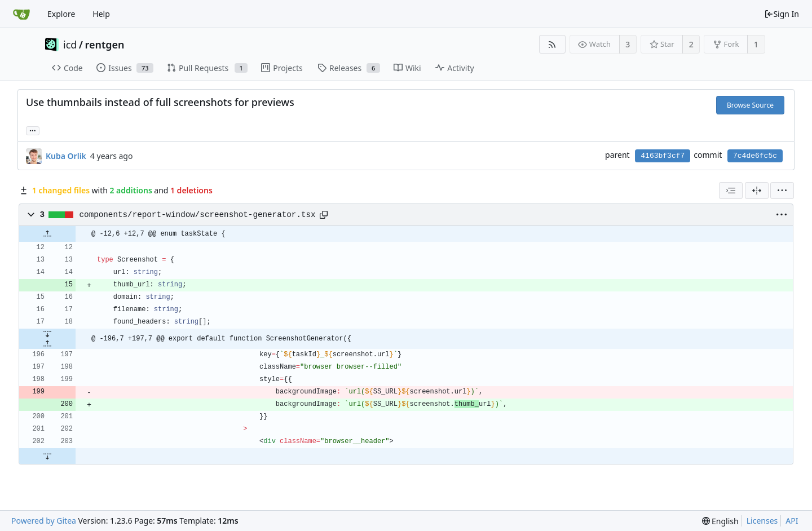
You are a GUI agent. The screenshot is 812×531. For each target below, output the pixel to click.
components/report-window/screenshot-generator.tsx (198, 215)
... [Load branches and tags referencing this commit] (33, 130)
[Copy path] (324, 215)
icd (70, 45)
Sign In (782, 14)
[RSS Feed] (552, 44)
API (792, 521)
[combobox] (731, 191)
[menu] (782, 191)
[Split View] (757, 191)
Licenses (762, 521)
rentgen (105, 45)
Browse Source (750, 105)
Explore (61, 14)
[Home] (21, 14)
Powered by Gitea (44, 521)
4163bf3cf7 (663, 156)
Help (101, 14)
